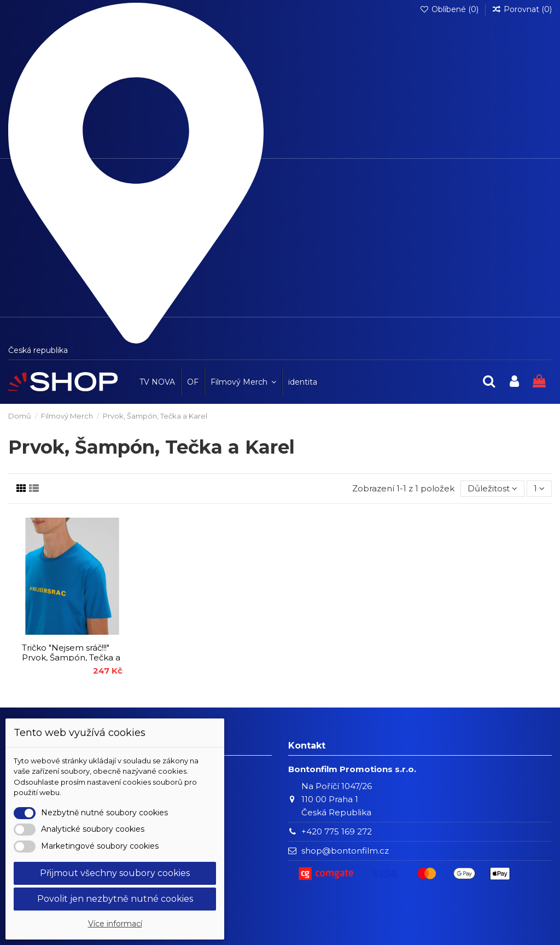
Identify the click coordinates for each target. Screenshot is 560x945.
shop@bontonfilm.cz (345, 851)
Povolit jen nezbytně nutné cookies (115, 899)
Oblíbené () (450, 9)
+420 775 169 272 (337, 831)
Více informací (115, 924)
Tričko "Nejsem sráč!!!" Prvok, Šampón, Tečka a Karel (71, 657)
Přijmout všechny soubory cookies (115, 873)
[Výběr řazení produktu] (492, 489)
